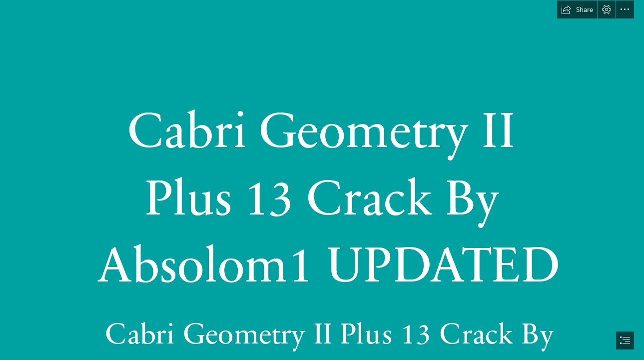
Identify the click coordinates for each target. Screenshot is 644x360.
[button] (577, 9)
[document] (322, 180)
